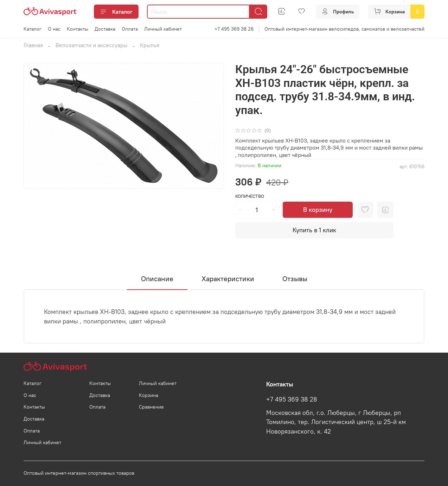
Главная (33, 45)
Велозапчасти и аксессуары (91, 45)
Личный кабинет (163, 29)
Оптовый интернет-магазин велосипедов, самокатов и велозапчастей (344, 29)
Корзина (149, 395)
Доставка (105, 29)
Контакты (78, 29)
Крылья (150, 45)
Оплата (130, 29)
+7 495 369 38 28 (234, 29)
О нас (54, 29)
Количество (250, 196)
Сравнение (151, 407)
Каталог (116, 12)
